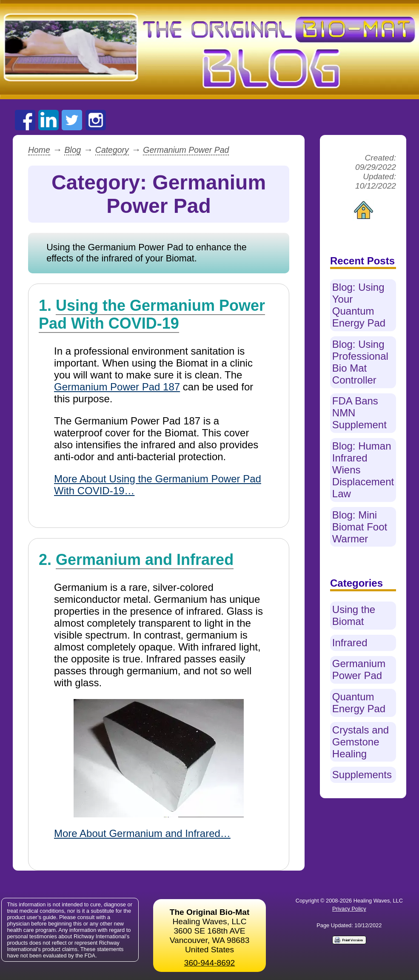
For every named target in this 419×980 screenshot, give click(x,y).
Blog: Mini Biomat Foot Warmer (360, 527)
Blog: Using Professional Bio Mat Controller (360, 362)
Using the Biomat (354, 615)
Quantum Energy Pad (359, 703)
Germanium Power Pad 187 (117, 387)
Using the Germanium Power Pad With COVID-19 (152, 314)
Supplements (362, 775)
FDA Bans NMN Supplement (359, 413)
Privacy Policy (349, 909)
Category (112, 150)
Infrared (350, 643)
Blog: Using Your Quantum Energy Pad (359, 305)
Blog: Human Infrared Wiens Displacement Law (363, 470)
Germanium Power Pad (186, 150)
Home (39, 150)
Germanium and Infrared (145, 560)
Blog (73, 150)
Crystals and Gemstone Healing (361, 742)
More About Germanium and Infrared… (142, 833)
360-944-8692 (210, 963)
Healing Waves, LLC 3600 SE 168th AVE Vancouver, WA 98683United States (210, 931)
